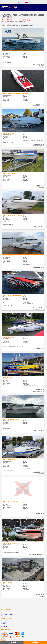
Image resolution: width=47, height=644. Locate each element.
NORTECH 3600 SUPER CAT (10, 378)
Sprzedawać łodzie (7, 614)
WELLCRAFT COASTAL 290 (10, 502)
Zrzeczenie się (6, 625)
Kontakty (5, 622)
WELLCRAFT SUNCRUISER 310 (11, 419)
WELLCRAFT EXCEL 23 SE (10, 460)
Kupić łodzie (6, 613)
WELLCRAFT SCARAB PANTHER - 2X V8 (14, 295)
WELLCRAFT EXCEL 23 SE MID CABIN (13, 216)
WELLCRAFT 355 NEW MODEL (11, 543)
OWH (4, 624)
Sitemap (5, 627)
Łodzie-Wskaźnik (7, 616)
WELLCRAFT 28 (7, 52)
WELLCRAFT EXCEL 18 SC (10, 174)
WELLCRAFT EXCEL (8, 337)
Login (20, 2)
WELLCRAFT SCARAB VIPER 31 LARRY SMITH (16, 94)
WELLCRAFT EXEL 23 (9, 256)
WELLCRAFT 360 (7, 583)
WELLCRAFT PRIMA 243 (9, 133)
